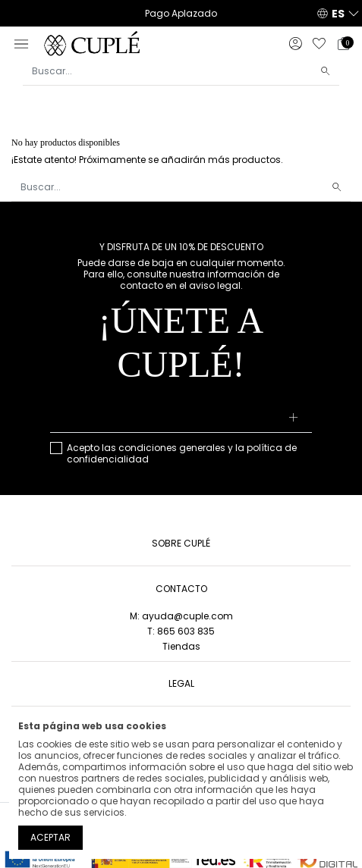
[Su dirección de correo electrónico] (181, 418)
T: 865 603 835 (181, 631)
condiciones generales (172, 448)
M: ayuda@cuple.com (181, 616)
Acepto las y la (182, 453)
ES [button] (338, 14)
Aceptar (50, 837)
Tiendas (181, 646)
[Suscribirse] (294, 418)
